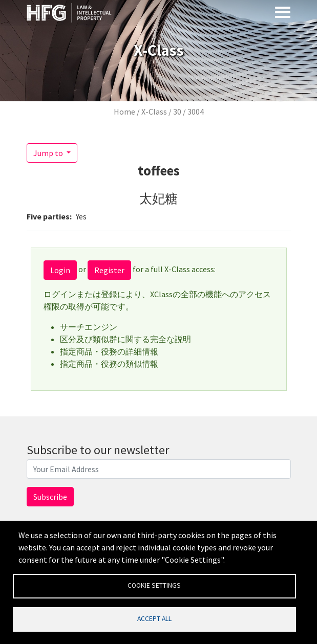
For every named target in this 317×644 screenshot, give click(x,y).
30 (177, 112)
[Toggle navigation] (283, 12)
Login (60, 270)
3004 (196, 112)
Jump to (49, 153)
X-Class (154, 112)
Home (124, 112)
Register (109, 270)
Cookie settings (154, 585)
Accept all (154, 619)
